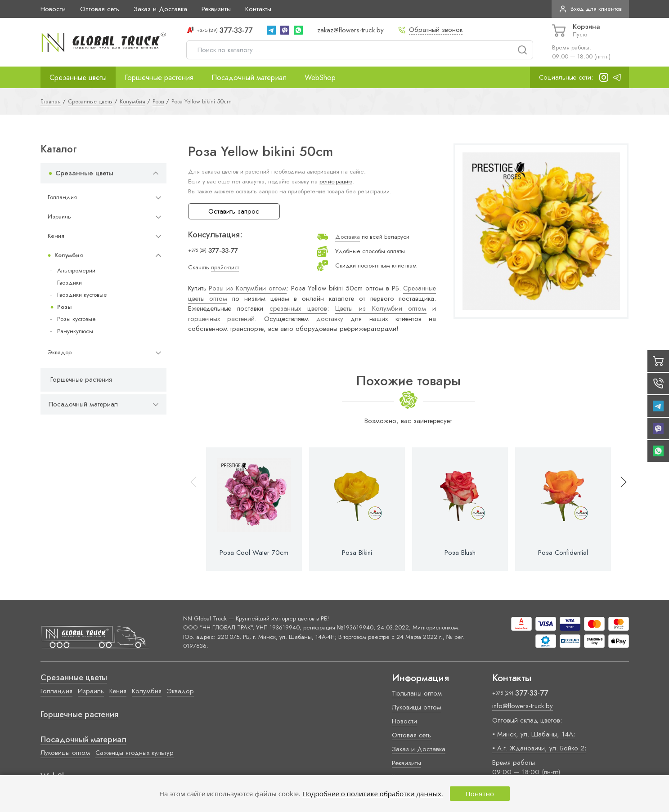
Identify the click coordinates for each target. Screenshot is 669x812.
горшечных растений (222, 319)
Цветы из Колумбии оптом (381, 308)
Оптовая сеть (100, 9)
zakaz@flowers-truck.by (350, 30)
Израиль (59, 216)
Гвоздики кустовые (82, 295)
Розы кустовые (76, 319)
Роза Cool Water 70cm (254, 553)
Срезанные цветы (78, 77)
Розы (64, 307)
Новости (53, 9)
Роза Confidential (563, 553)
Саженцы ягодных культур (135, 753)
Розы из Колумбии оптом (247, 288)
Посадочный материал (249, 77)
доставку (330, 319)
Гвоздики (70, 283)
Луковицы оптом (65, 753)
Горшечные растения (159, 77)
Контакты (258, 9)
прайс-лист (225, 267)
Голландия (62, 197)
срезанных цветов (298, 308)
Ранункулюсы (75, 331)
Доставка (348, 237)
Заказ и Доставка (160, 9)
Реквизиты (216, 9)
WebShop (320, 77)
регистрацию (336, 181)
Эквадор (60, 352)
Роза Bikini (357, 553)
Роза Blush (460, 553)
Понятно (480, 794)
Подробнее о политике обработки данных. (373, 794)
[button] (620, 509)
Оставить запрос (234, 211)
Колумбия (69, 255)
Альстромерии (76, 270)
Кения (56, 236)
